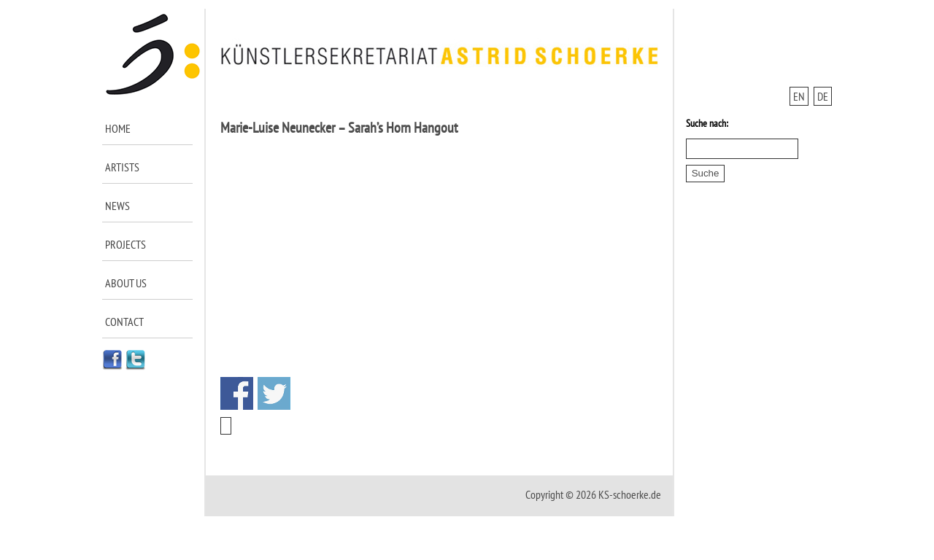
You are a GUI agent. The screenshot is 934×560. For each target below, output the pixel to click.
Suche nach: (707, 123)
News (117, 206)
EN (799, 96)
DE (823, 96)
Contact (124, 322)
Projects (126, 244)
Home (118, 128)
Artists (122, 167)
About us (126, 283)
